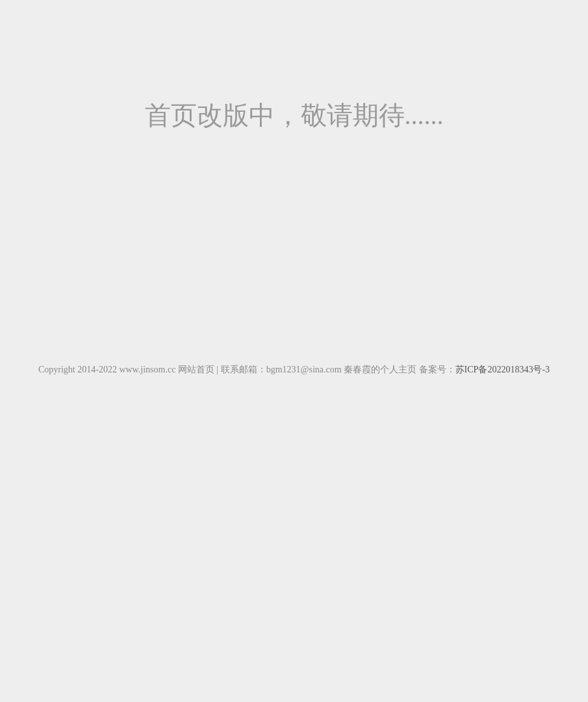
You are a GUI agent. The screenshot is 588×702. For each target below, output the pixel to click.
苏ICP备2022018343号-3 (503, 370)
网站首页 (196, 370)
